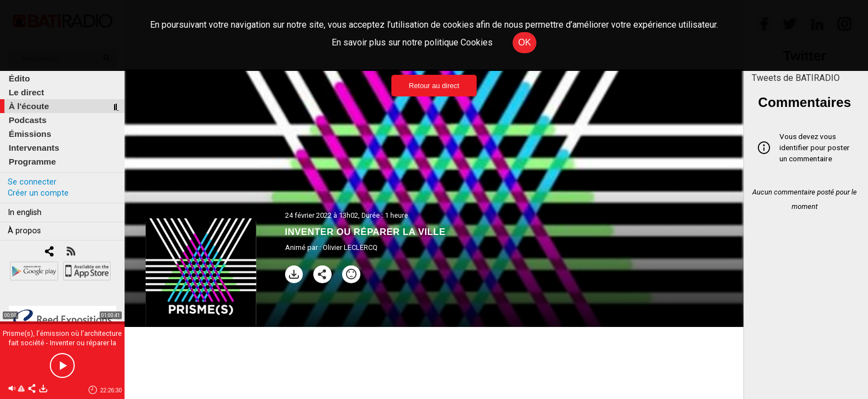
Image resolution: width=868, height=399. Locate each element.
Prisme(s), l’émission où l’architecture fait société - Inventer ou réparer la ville (62, 343)
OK (525, 42)
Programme (32, 162)
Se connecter (32, 182)
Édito (19, 78)
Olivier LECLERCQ (350, 247)
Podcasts (28, 120)
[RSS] (71, 252)
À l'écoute (29, 106)
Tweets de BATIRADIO (796, 78)
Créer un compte (38, 193)
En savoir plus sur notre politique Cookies (412, 42)
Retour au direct (434, 86)
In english (25, 213)
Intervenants (34, 148)
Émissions (30, 134)
